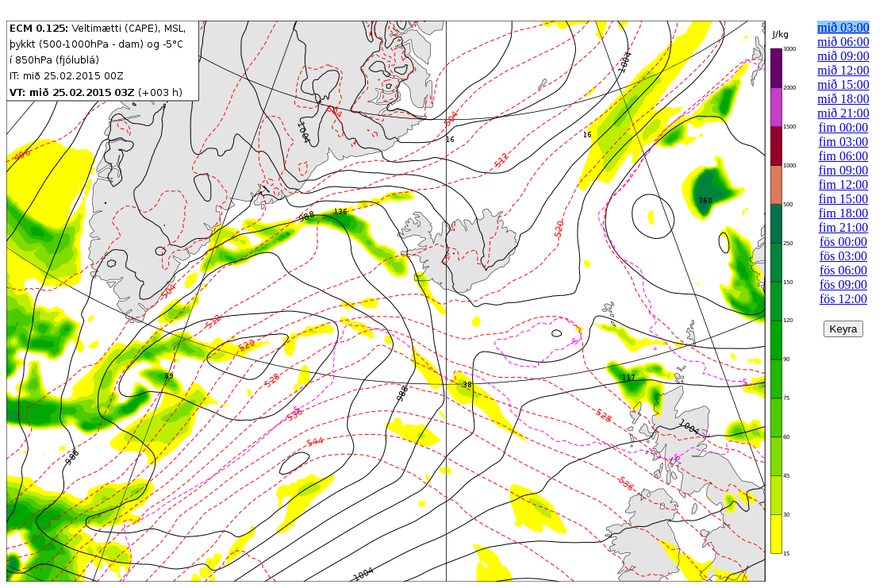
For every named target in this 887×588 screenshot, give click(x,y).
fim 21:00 (844, 227)
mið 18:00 (843, 99)
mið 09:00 (843, 56)
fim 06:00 (844, 156)
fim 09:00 (844, 170)
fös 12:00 (843, 299)
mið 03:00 (843, 27)
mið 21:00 (843, 113)
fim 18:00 (844, 213)
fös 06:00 (843, 270)
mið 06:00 (843, 42)
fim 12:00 (844, 184)
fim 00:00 (844, 127)
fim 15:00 (844, 199)
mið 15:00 (843, 85)
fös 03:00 (843, 256)
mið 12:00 (843, 70)
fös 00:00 (843, 242)
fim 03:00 (844, 142)
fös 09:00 (843, 284)
